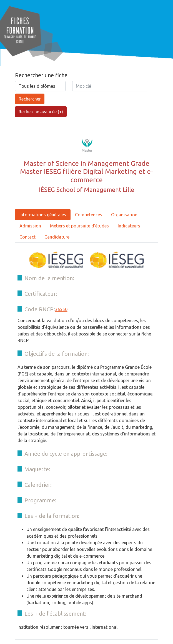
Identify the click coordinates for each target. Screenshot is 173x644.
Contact (27, 237)
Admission (30, 226)
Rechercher (30, 99)
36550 (61, 309)
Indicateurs (129, 226)
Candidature (57, 237)
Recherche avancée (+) (41, 112)
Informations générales (43, 215)
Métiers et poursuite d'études (79, 226)
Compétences (89, 215)
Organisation (124, 215)
